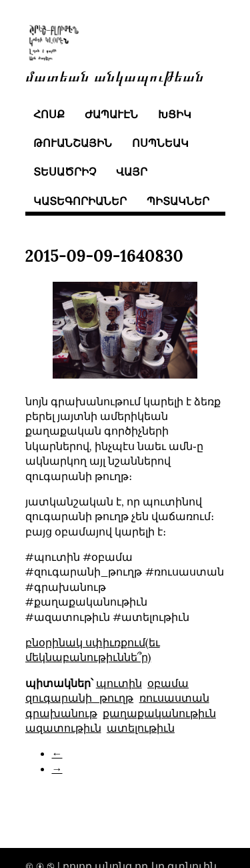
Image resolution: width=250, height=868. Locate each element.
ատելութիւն (141, 728)
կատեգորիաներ (80, 201)
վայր (132, 172)
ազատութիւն (63, 728)
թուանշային (73, 143)
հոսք (49, 114)
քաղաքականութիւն (159, 713)
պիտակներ (178, 201)
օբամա (168, 683)
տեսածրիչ (65, 172)
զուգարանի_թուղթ (80, 698)
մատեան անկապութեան (115, 75)
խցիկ (175, 114)
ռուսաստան (174, 698)
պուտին (119, 683)
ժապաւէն (111, 114)
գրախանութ (61, 713)
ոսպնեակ (160, 143)
